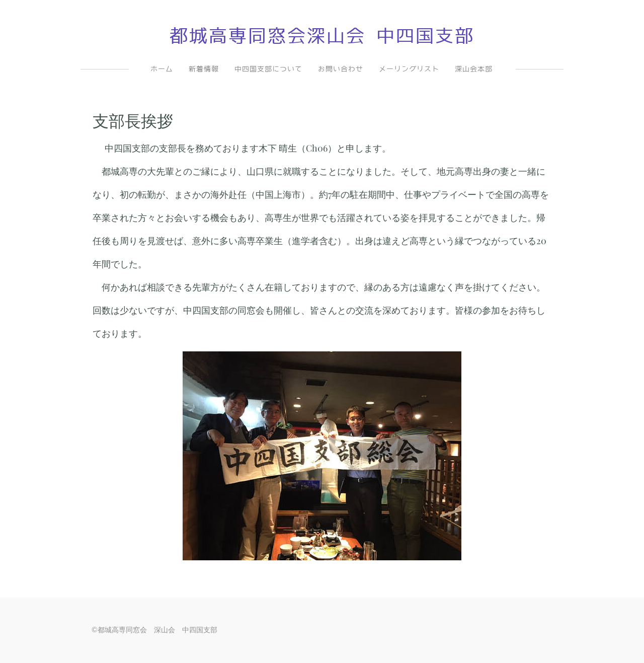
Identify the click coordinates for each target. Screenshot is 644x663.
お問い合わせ (341, 69)
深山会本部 (474, 69)
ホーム (162, 69)
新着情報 (204, 69)
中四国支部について (268, 69)
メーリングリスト (409, 69)
